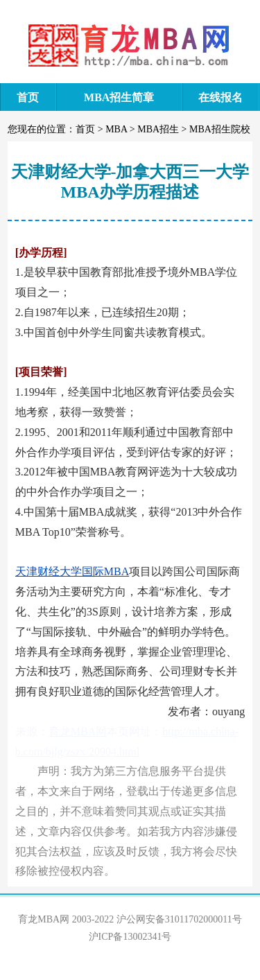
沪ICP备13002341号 (130, 937)
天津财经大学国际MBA (72, 571)
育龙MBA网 (78, 732)
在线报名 (220, 97)
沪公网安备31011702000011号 (179, 919)
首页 (28, 97)
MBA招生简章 (119, 97)
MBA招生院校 (220, 129)
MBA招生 (158, 129)
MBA (116, 129)
